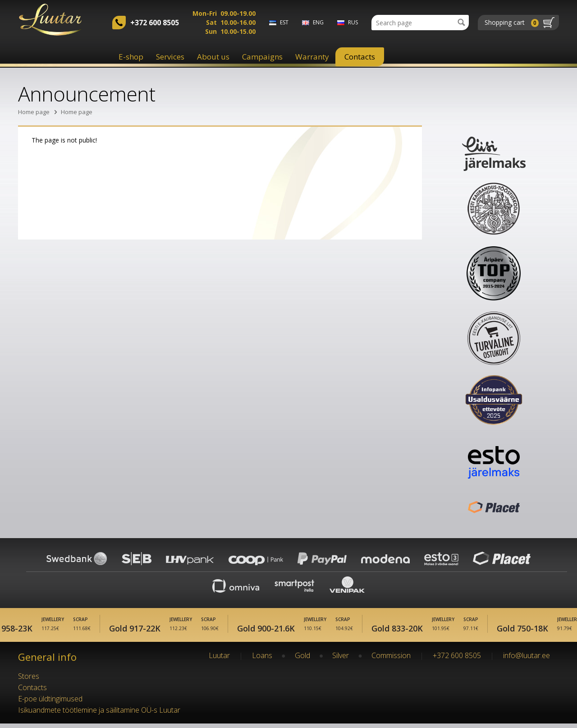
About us (213, 57)
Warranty (312, 57)
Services (170, 57)
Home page (34, 112)
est (284, 22)
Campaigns (262, 57)
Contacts (360, 57)
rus (353, 22)
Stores (29, 681)
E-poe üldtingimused (50, 703)
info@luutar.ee (527, 660)
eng (318, 22)
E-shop (131, 57)
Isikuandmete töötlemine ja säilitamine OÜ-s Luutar (99, 714)
